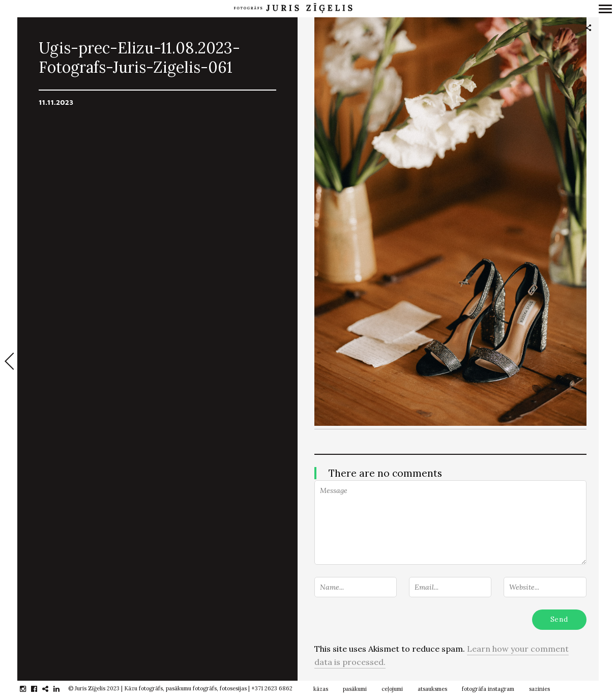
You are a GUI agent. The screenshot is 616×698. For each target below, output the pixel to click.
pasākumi (355, 689)
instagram (28, 689)
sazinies (539, 689)
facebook (39, 689)
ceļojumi (392, 689)
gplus (51, 689)
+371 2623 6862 (272, 688)
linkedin (62, 689)
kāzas (321, 689)
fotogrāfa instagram (488, 689)
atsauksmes (432, 689)
